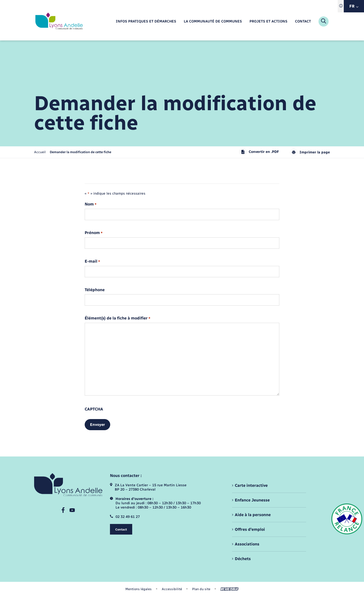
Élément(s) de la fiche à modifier (118, 318)
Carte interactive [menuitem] (251, 485)
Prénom (94, 233)
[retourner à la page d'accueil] (59, 21)
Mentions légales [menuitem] (139, 589)
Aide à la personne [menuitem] (253, 515)
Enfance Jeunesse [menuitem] (252, 500)
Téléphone (95, 290)
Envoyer (97, 425)
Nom (91, 204)
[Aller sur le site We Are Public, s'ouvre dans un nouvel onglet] (230, 589)
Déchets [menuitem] (243, 559)
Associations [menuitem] (247, 544)
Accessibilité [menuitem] (172, 589)
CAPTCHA (94, 409)
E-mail (92, 261)
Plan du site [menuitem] (201, 589)
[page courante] (81, 152)
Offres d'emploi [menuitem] (250, 529)
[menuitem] (146, 22)
